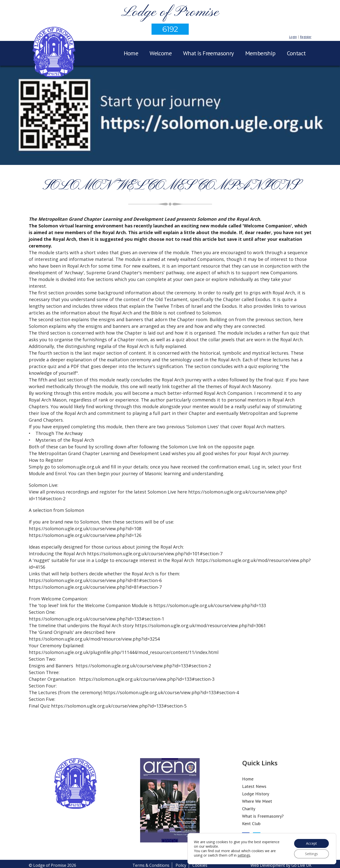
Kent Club (251, 823)
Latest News (254, 786)
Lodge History (256, 794)
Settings (311, 854)
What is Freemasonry (208, 53)
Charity (249, 809)
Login (293, 37)
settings (244, 855)
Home (131, 53)
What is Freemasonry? (263, 816)
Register (306, 37)
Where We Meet (257, 801)
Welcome (161, 53)
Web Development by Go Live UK (281, 865)
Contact (296, 53)
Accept (311, 843)
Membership (260, 53)
